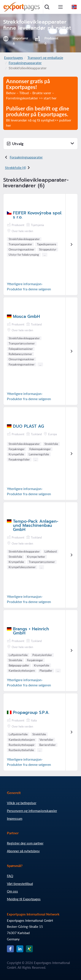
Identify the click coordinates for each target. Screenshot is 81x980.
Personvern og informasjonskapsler (32, 811)
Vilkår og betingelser (22, 803)
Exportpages (13, 57)
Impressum (15, 818)
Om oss (12, 891)
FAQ (10, 876)
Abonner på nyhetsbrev (23, 851)
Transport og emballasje (45, 57)
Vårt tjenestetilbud (20, 884)
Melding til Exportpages (24, 899)
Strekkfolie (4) (15, 167)
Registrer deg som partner (25, 843)
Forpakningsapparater (25, 63)
